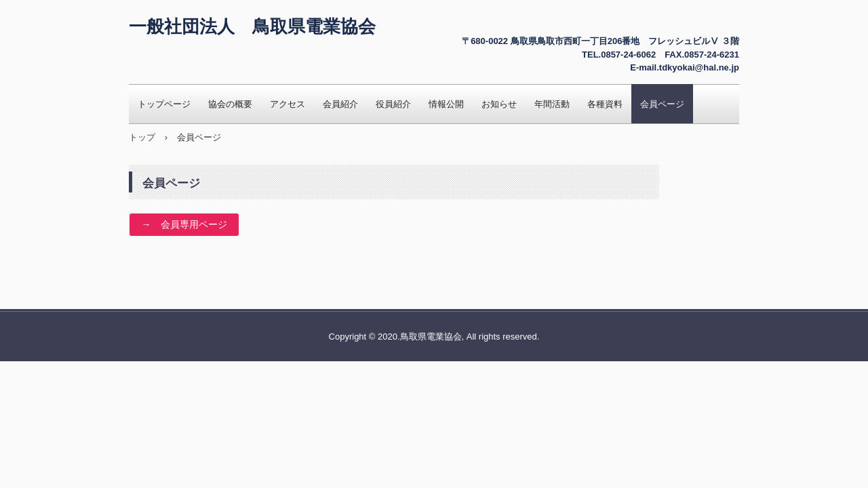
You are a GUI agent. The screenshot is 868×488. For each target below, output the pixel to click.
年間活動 (552, 104)
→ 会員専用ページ (184, 224)
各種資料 (605, 104)
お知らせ (499, 104)
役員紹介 (393, 104)
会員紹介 (340, 104)
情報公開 (446, 104)
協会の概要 (230, 104)
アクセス (288, 104)
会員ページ (662, 104)
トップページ (164, 104)
